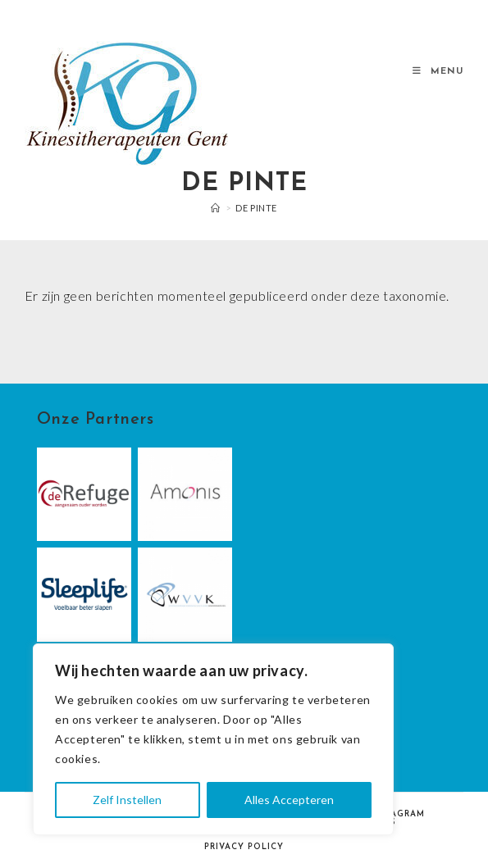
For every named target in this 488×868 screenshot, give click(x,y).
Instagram (397, 814)
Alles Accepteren (289, 800)
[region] (213, 739)
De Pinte (256, 208)
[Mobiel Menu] (438, 72)
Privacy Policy (244, 847)
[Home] (216, 208)
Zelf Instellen (127, 800)
